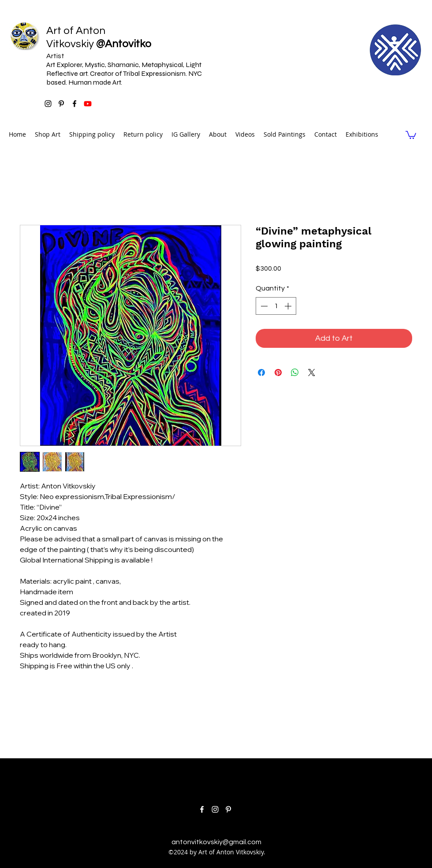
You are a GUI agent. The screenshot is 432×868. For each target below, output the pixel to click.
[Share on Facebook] (261, 373)
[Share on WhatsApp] (295, 373)
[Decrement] (263, 306)
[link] (411, 134)
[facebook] (74, 104)
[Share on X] (312, 373)
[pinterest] (61, 104)
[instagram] (48, 104)
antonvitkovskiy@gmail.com (216, 842)
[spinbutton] (276, 306)
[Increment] (289, 306)
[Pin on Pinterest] (278, 373)
